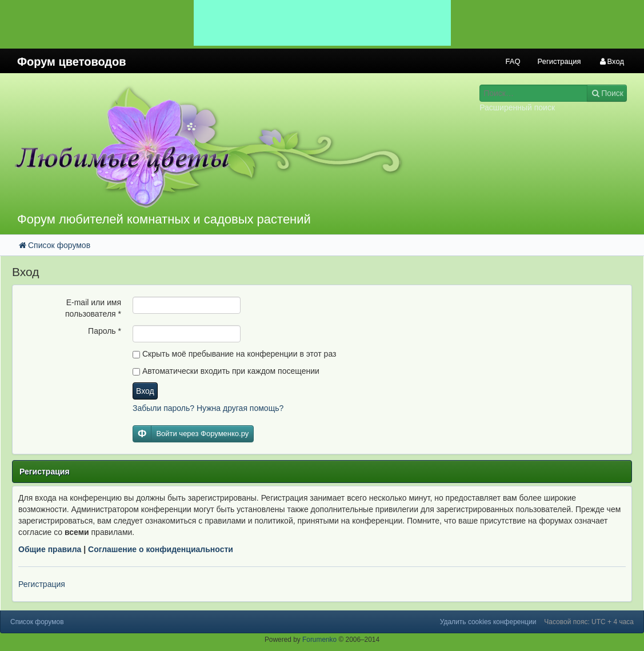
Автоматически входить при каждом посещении (226, 371)
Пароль (105, 331)
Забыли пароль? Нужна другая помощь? (208, 408)
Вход (145, 391)
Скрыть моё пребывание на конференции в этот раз (234, 354)
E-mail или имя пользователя (93, 308)
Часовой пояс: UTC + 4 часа (589, 622)
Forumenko (319, 640)
